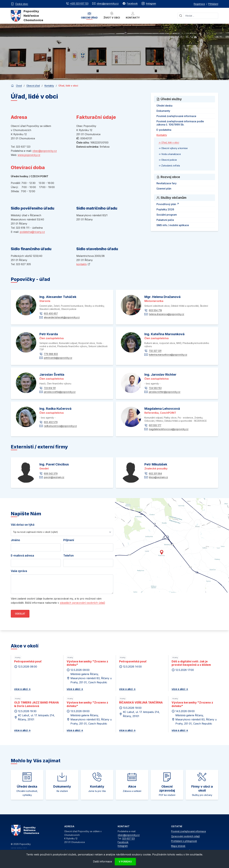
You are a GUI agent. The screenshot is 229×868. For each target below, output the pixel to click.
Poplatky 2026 (165, 209)
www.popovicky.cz (29, 155)
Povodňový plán (168, 204)
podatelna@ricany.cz (32, 232)
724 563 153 (155, 388)
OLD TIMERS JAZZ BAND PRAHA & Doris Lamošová (36, 704)
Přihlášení (213, 4)
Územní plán (164, 189)
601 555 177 (155, 425)
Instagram (123, 846)
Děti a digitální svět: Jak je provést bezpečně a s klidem (191, 663)
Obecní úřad (89, 15)
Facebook (123, 842)
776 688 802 (51, 354)
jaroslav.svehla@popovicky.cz (60, 392)
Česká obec (22, 4)
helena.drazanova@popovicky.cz (167, 314)
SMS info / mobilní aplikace (173, 225)
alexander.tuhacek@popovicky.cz (62, 317)
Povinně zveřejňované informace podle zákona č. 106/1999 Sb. (180, 123)
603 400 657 (51, 313)
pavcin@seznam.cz (54, 477)
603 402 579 (51, 422)
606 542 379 (51, 473)
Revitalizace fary (167, 183)
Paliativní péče (165, 220)
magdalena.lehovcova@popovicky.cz (169, 429)
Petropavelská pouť (28, 661)
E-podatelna (164, 130)
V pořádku (125, 862)
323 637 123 (128, 838)
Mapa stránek (178, 846)
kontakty (82, 264)
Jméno (15, 540)
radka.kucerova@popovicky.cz (60, 426)
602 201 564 (155, 473)
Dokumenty (163, 111)
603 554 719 (155, 310)
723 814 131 (50, 388)
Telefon (68, 556)
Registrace (199, 4)
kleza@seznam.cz (158, 477)
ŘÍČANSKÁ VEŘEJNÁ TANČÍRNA (141, 703)
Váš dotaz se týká (23, 525)
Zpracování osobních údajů (185, 836)
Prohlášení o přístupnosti (184, 841)
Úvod (19, 86)
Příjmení (69, 540)
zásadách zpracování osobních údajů (82, 603)
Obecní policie (169, 160)
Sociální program (167, 215)
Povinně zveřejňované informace (176, 116)
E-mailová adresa (22, 556)
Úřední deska (164, 106)
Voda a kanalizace (171, 154)
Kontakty (133, 15)
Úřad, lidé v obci (170, 142)
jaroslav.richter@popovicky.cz (165, 392)
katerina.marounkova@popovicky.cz (168, 355)
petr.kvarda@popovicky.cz (58, 358)
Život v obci (112, 15)
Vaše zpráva (19, 571)
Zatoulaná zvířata (170, 166)
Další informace (102, 861)
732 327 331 (155, 351)
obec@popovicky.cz (45, 151)
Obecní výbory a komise (174, 148)
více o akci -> (22, 689)
